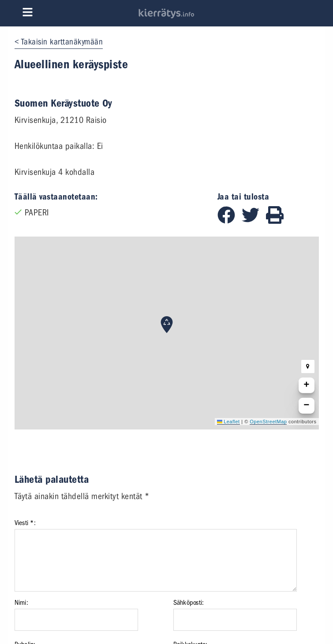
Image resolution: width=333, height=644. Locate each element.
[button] (167, 325)
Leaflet (228, 422)
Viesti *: (25, 523)
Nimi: (21, 603)
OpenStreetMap (268, 422)
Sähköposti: (189, 603)
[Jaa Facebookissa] (230, 221)
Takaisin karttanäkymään (62, 42)
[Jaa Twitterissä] (254, 221)
